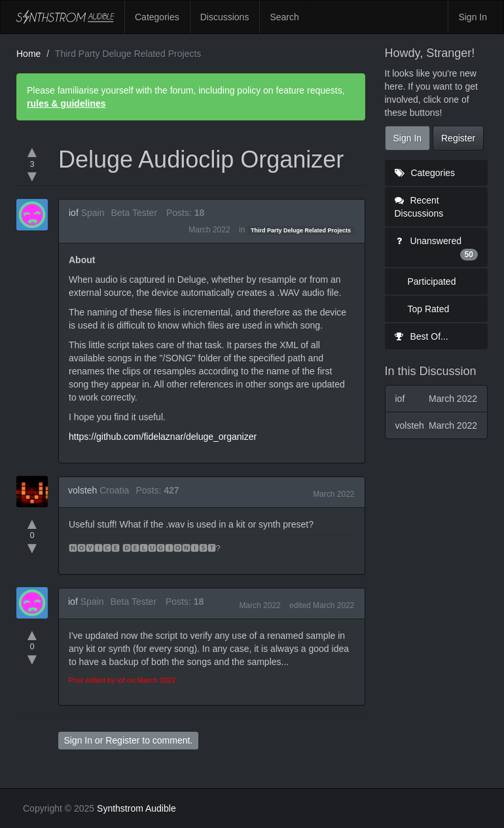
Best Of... (422, 336)
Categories (157, 17)
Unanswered (437, 248)
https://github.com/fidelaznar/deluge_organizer (163, 437)
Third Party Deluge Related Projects (301, 230)
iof (74, 213)
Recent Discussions (419, 207)
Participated (432, 281)
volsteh (82, 490)
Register (122, 740)
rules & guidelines (66, 103)
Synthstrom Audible (65, 17)
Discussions (225, 17)
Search (284, 17)
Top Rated (429, 309)
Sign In (473, 17)
